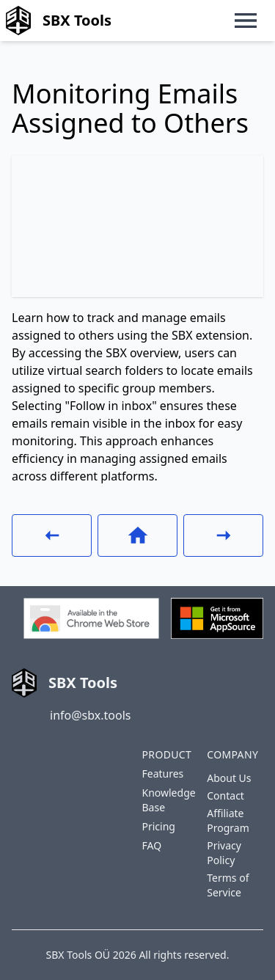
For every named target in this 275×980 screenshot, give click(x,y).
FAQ (152, 845)
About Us (229, 778)
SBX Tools (59, 21)
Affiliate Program (228, 820)
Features (163, 774)
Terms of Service (228, 885)
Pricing (159, 826)
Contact (225, 796)
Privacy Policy (224, 853)
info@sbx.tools (90, 715)
